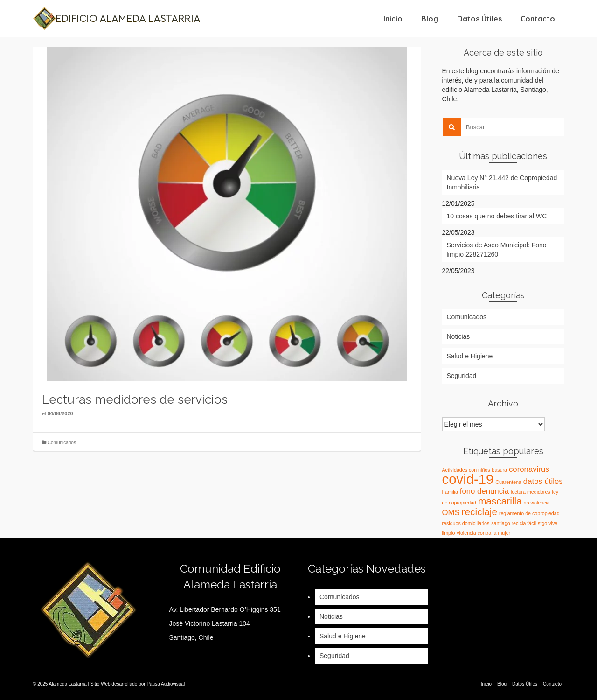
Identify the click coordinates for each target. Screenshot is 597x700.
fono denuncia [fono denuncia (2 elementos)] (484, 491)
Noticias (458, 336)
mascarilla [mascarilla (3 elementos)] (500, 501)
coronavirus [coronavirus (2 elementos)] (529, 469)
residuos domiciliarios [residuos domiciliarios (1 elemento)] (466, 523)
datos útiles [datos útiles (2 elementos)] (543, 481)
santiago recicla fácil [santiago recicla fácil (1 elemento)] (514, 523)
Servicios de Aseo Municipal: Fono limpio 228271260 (497, 250)
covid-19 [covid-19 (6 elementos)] (468, 479)
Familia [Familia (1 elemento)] (450, 492)
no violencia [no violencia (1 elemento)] (537, 503)
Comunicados (62, 443)
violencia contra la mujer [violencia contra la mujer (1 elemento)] (483, 533)
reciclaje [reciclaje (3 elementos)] (479, 512)
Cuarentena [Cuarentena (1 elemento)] (508, 482)
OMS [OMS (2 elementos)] (451, 513)
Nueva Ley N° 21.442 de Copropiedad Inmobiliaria (502, 182)
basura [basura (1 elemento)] (499, 470)
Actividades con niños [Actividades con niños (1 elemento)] (466, 470)
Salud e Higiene (470, 356)
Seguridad (462, 376)
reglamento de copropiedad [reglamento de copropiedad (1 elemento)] (529, 513)
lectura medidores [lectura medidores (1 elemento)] (531, 492)
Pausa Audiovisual (166, 684)
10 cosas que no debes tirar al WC (497, 216)
